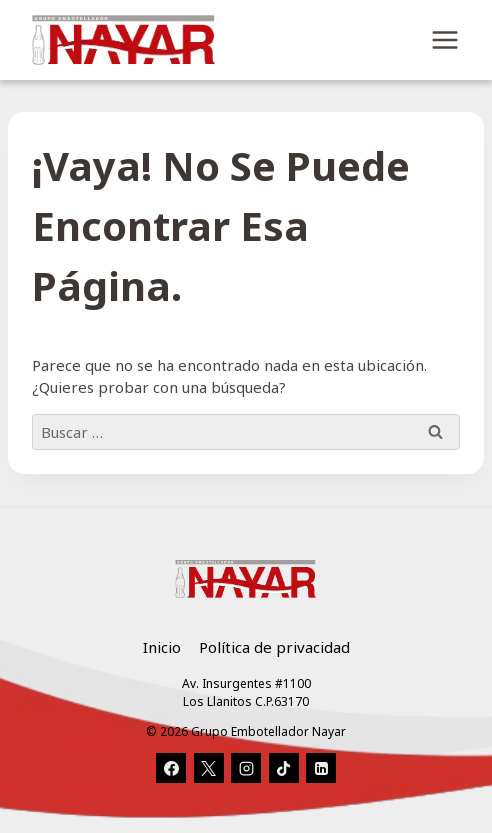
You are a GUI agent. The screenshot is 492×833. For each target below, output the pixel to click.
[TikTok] (284, 768)
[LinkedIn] (321, 768)
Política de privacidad (274, 647)
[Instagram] (246, 768)
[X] (209, 768)
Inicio (162, 647)
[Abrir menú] (444, 39)
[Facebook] (171, 768)
